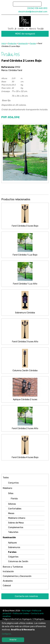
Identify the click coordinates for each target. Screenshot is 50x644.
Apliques (12, 543)
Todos (6, 478)
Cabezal (7, 586)
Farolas (12, 552)
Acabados (8, 581)
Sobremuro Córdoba (25, 313)
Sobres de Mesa (16, 523)
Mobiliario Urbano (17, 518)
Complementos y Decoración (17, 576)
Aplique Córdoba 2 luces (25, 399)
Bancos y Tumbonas (13, 567)
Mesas (11, 513)
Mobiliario (7, 488)
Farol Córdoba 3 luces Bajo (25, 226)
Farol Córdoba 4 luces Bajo (25, 457)
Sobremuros (14, 547)
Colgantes (13, 557)
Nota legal (26, 611)
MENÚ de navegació (25, 34)
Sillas (11, 493)
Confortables (15, 509)
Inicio (4, 43)
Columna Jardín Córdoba (25, 370)
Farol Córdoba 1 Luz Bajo (25, 255)
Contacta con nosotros (26, 596)
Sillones (12, 504)
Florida (14, 499)
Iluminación (9, 537)
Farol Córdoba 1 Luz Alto (25, 284)
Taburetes (13, 532)
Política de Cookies (21, 614)
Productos (12, 43)
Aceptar (13, 640)
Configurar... (7, 634)
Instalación (8, 571)
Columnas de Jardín (18, 561)
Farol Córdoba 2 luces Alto (25, 428)
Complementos (16, 527)
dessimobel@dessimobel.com (33, 12)
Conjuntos (13, 483)
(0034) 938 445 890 (37, 8)
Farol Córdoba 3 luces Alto (25, 342)
